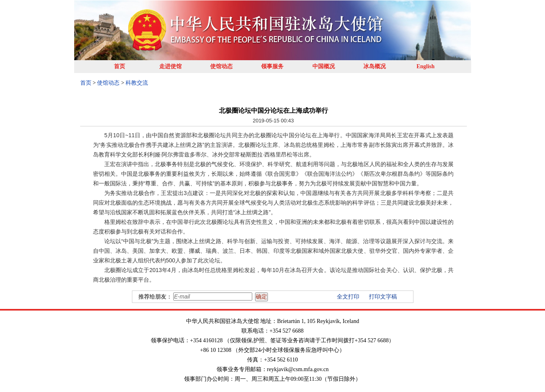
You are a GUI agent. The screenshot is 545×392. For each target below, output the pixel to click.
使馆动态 (221, 66)
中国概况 (324, 66)
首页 (120, 66)
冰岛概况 (375, 66)
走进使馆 (170, 66)
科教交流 (137, 83)
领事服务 (272, 66)
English (425, 66)
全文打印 (348, 297)
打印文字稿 (383, 297)
